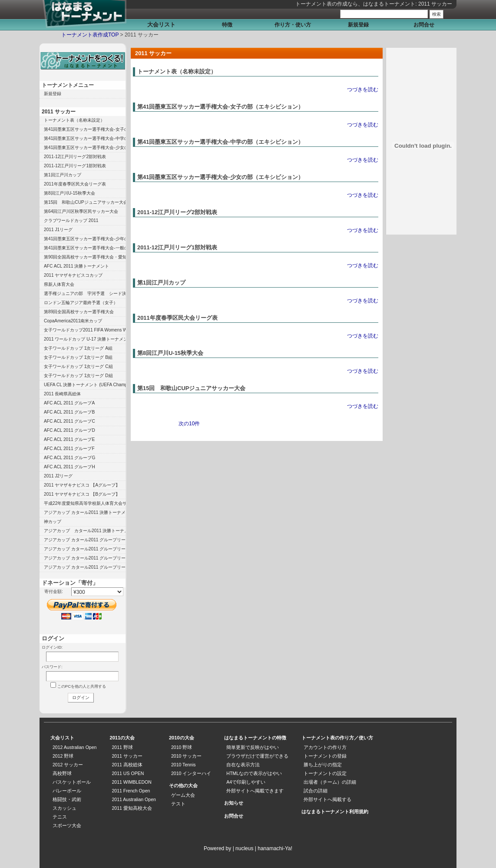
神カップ (53, 522)
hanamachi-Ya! (275, 848)
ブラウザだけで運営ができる (257, 756)
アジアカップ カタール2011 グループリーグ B (85, 558)
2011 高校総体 (127, 765)
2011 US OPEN (128, 773)
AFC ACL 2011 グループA (69, 403)
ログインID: (52, 647)
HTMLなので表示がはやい (254, 773)
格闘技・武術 (67, 799)
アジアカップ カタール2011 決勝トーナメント (85, 512)
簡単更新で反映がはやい (253, 747)
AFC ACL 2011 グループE (69, 439)
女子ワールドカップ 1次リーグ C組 (78, 366)
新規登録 (358, 25)
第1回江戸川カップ (161, 283)
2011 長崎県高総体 (63, 394)
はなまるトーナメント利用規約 (335, 812)
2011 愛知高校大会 (132, 808)
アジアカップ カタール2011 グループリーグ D (85, 540)
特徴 (227, 25)
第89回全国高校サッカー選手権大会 (79, 312)
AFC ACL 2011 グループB (69, 412)
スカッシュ (64, 808)
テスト (178, 804)
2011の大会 (122, 738)
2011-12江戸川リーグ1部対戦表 (177, 247)
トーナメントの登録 (325, 756)
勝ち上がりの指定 (323, 765)
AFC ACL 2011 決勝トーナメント (76, 266)
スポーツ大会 (67, 825)
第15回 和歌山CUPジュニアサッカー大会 (191, 388)
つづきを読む (363, 89)
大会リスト (161, 25)
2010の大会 (182, 738)
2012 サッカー (68, 765)
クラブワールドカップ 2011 (71, 220)
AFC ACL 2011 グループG (69, 458)
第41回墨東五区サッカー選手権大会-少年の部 (85, 239)
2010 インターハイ (191, 773)
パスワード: (52, 667)
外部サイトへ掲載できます (255, 791)
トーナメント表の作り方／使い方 (337, 738)
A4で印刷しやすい (246, 782)
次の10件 (189, 424)
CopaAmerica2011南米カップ (73, 321)
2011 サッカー (59, 112)
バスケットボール (72, 782)
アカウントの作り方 (325, 747)
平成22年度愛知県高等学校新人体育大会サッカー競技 (85, 503)
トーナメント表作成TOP (90, 35)
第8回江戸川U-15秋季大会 (170, 353)
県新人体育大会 (59, 284)
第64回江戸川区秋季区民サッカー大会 (81, 211)
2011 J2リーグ (58, 476)
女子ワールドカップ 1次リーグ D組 (78, 376)
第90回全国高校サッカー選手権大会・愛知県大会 (85, 257)
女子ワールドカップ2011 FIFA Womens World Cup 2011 (85, 330)
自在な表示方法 (243, 765)
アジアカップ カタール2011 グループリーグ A (85, 567)
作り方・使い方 (293, 25)
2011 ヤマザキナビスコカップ (73, 275)
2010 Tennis (184, 765)
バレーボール (67, 791)
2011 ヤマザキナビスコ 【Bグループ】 (82, 494)
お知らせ (234, 803)
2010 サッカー (186, 756)
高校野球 (62, 773)
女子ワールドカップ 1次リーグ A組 (78, 348)
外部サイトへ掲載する (327, 799)
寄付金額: (54, 591)
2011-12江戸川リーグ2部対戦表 (177, 212)
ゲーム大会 (183, 795)
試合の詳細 (316, 791)
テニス (60, 817)
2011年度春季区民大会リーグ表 (177, 318)
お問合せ (424, 25)
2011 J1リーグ (58, 230)
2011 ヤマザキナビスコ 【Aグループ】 (82, 485)
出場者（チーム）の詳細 (330, 782)
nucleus (244, 848)
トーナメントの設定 (325, 773)
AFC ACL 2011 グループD (69, 430)
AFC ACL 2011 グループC (69, 421)
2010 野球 (182, 747)
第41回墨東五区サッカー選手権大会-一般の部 (85, 248)
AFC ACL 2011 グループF (69, 449)
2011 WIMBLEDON (131, 782)
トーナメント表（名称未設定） (177, 71)
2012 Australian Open (74, 747)
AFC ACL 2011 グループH (69, 467)
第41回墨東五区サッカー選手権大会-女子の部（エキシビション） (220, 107)
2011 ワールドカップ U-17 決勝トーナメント (85, 339)
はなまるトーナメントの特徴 (255, 738)
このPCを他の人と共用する (82, 686)
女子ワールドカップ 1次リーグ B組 (78, 357)
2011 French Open (131, 791)
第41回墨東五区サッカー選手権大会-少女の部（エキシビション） (220, 177)
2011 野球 (122, 747)
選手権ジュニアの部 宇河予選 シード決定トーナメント (85, 293)
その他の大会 (183, 785)
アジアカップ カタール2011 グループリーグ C (85, 549)
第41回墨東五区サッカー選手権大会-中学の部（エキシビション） (220, 142)
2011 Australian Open (134, 799)
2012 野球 (63, 756)
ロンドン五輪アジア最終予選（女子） (81, 303)
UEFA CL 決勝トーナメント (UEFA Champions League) (85, 385)
